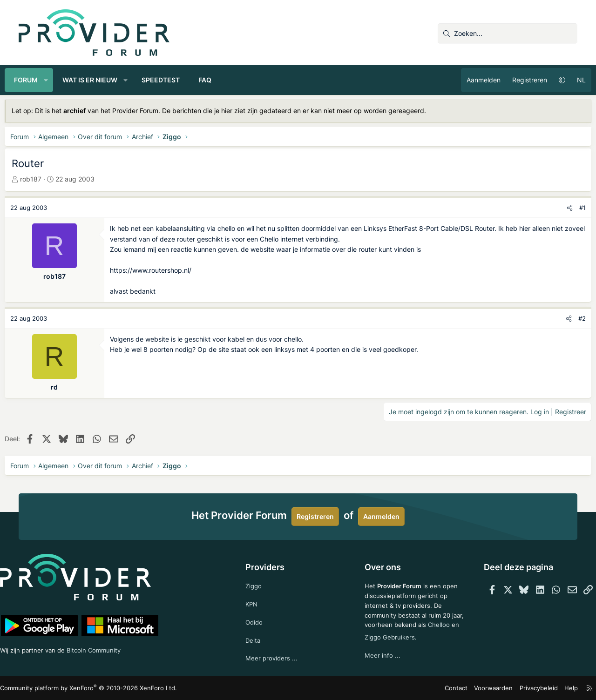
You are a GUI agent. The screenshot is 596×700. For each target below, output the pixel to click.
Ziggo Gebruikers (421, 635)
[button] (60, 80)
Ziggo (258, 582)
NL (567, 80)
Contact (447, 688)
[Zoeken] (508, 34)
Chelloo (372, 635)
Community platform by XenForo (98, 688)
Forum (40, 80)
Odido (258, 620)
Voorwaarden (481, 688)
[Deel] (556, 208)
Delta (257, 639)
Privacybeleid (523, 688)
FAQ (219, 80)
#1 (569, 208)
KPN (256, 601)
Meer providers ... (276, 657)
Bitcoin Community (117, 648)
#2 (568, 318)
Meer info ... (379, 653)
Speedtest (175, 80)
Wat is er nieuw (104, 80)
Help (554, 688)
